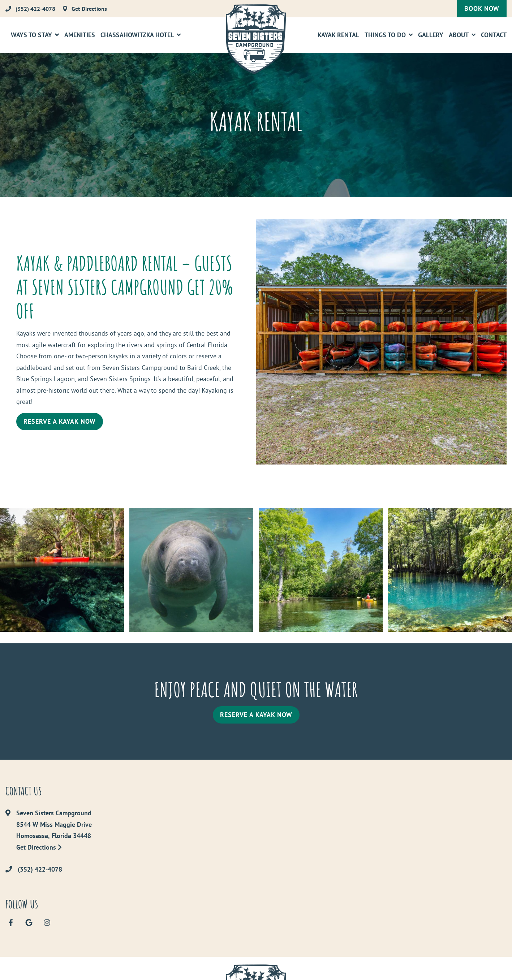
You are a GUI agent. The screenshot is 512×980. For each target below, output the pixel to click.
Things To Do (385, 35)
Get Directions (39, 847)
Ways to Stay (31, 35)
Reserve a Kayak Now (60, 421)
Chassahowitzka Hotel (137, 35)
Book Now (482, 8)
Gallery (431, 35)
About (459, 35)
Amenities (80, 35)
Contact (494, 35)
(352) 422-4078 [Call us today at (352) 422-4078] (40, 869)
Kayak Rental (338, 35)
